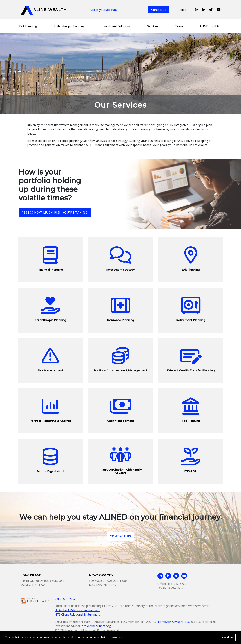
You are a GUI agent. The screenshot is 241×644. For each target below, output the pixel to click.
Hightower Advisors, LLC (173, 622)
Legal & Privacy (65, 599)
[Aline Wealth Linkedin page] (204, 10)
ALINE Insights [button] (210, 26)
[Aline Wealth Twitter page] (211, 10)
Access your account (103, 10)
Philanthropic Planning (69, 26)
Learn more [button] (117, 637)
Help (183, 10)
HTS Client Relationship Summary (77, 614)
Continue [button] (228, 638)
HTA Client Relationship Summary (78, 610)
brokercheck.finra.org (96, 626)
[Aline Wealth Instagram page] (197, 10)
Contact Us (159, 10)
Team (179, 26)
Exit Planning (28, 26)
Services (153, 26)
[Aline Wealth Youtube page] (218, 10)
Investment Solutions (116, 26)
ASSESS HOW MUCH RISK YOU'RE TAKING (55, 213)
